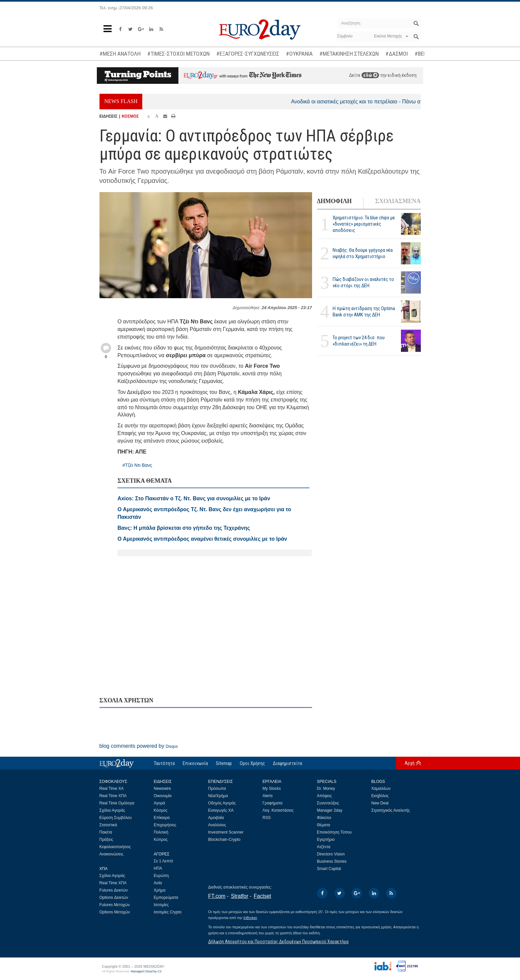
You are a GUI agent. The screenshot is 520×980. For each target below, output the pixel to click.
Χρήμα (160, 890)
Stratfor (239, 896)
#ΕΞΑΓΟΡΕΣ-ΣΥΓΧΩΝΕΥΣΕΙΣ (248, 54)
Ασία (158, 883)
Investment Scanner (226, 832)
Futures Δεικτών (114, 890)
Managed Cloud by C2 (146, 971)
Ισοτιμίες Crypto (168, 912)
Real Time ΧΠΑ (113, 796)
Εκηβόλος (380, 796)
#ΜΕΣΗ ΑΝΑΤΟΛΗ (120, 54)
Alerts (268, 796)
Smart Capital (329, 869)
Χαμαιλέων (381, 789)
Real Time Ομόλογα (117, 803)
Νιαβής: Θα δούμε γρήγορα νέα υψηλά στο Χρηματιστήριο (363, 253)
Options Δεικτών (114, 898)
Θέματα (324, 825)
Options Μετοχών (115, 912)
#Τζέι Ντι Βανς (137, 465)
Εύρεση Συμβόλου (116, 818)
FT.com (217, 896)
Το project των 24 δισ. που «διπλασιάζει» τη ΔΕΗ (359, 341)
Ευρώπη (162, 876)
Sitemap (224, 763)
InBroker (250, 918)
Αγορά (160, 803)
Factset (262, 896)
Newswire (162, 789)
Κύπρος (161, 840)
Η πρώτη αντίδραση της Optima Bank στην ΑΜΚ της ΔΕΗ (364, 312)
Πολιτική (161, 832)
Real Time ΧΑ (112, 789)
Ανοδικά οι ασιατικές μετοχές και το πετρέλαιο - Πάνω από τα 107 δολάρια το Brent (397, 102)
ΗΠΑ (158, 868)
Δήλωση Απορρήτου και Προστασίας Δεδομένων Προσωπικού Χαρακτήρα (278, 942)
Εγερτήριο (326, 840)
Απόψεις (325, 796)
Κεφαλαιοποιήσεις (115, 847)
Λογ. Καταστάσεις (278, 810)
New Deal (380, 803)
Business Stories (332, 861)
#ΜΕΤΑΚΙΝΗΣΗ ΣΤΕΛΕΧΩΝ (349, 54)
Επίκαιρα (162, 818)
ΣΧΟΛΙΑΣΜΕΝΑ (398, 201)
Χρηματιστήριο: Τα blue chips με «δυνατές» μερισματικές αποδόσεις (364, 224)
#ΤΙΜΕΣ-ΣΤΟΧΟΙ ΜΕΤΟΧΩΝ (178, 54)
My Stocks (272, 789)
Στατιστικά (108, 825)
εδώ (370, 75)
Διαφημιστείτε (288, 763)
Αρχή (410, 763)
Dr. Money (326, 789)
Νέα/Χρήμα (218, 796)
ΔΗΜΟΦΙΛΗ (334, 201)
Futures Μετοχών (115, 905)
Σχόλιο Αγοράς (112, 810)
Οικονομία (163, 796)
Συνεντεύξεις (328, 803)
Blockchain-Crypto (224, 840)
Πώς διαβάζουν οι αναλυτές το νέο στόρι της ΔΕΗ (363, 282)
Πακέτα (106, 832)
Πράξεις (106, 840)
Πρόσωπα (217, 789)
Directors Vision (331, 854)
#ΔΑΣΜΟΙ (397, 54)
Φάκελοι (324, 818)
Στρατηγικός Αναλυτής (391, 810)
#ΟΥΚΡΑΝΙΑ (299, 54)
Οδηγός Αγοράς (222, 803)
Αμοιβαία (216, 818)
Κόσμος (161, 810)
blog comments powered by (139, 746)
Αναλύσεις (217, 825)
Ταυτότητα (164, 763)
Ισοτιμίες (161, 905)
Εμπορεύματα (166, 898)
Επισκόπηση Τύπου (334, 832)
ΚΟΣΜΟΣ (130, 116)
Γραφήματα (273, 803)
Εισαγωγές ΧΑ (221, 810)
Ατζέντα (324, 847)
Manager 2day (330, 810)
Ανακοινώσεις (112, 854)
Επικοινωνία (195, 763)
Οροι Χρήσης (252, 763)
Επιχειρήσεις (165, 825)
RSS (267, 818)
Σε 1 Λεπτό (164, 861)
